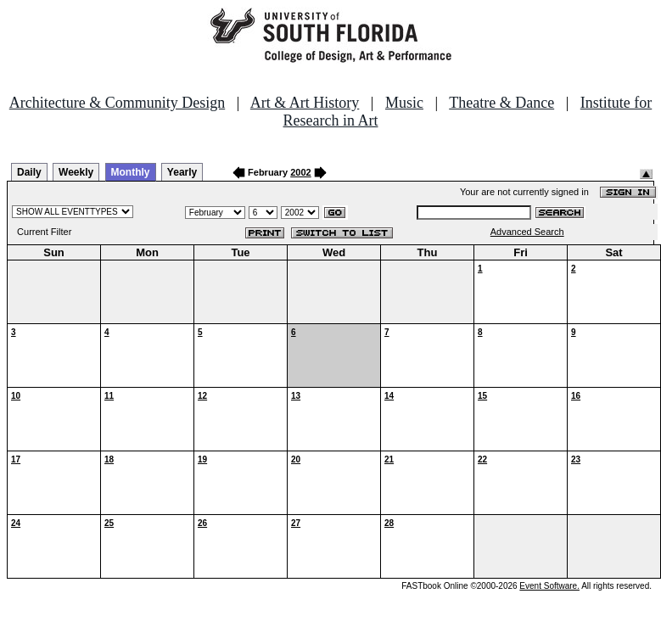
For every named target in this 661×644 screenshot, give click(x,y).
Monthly (131, 172)
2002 (300, 172)
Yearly (182, 172)
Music (404, 103)
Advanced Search (527, 232)
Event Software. (549, 586)
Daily (29, 172)
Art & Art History (305, 103)
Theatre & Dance (501, 103)
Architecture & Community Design (117, 103)
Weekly (76, 172)
